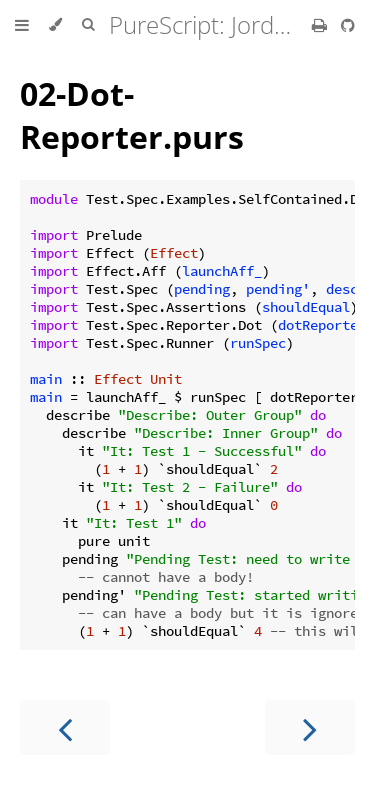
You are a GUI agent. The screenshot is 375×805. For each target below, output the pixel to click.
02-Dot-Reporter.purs (132, 115)
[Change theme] (55, 25)
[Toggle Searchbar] (88, 25)
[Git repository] (348, 25)
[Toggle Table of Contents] (22, 25)
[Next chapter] (310, 727)
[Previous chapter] (65, 727)
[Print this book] (321, 25)
